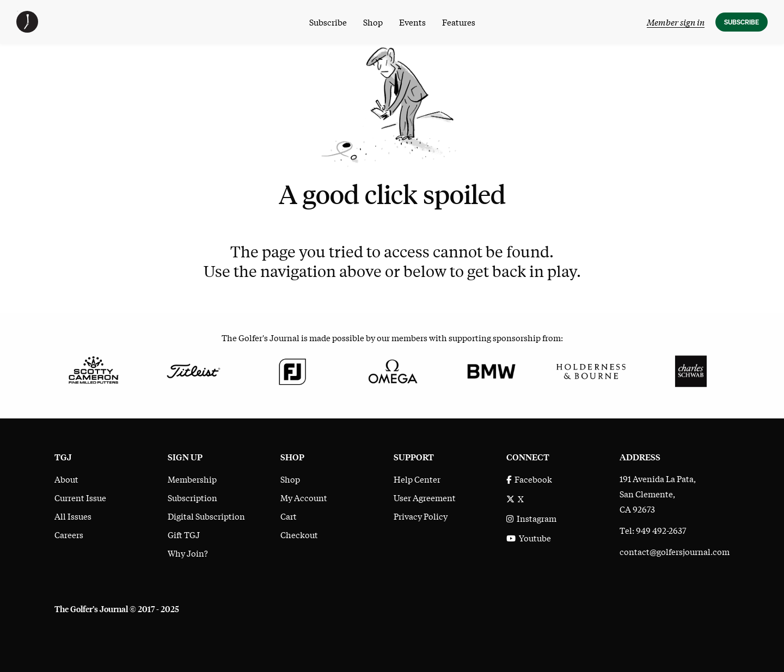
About (66, 479)
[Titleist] (193, 370)
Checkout (299, 534)
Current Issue (80, 497)
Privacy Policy (421, 516)
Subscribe (742, 22)
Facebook (529, 479)
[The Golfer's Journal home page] (27, 29)
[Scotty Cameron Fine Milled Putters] (93, 370)
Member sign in (676, 22)
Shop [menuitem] (373, 22)
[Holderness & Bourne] (591, 370)
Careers (69, 534)
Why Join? (188, 553)
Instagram (531, 518)
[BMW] (491, 370)
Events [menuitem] (412, 22)
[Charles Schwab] (691, 370)
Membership (192, 479)
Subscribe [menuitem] (328, 22)
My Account (304, 497)
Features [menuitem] (459, 22)
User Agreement (425, 497)
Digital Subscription (206, 516)
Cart (289, 516)
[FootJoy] (293, 370)
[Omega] (392, 370)
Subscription (192, 497)
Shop (290, 479)
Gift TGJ (184, 534)
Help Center (417, 479)
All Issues (73, 516)
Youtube (529, 538)
